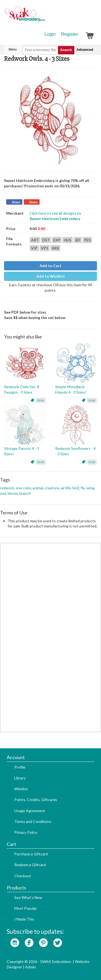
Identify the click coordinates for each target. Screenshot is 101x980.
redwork (7, 488)
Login (50, 34)
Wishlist (21, 789)
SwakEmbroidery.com (44, 16)
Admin (30, 967)
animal (38, 488)
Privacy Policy (26, 832)
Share (16, 202)
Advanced (85, 50)
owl (3, 493)
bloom (13, 493)
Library (20, 778)
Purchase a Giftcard (31, 854)
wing (90, 488)
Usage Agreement (30, 811)
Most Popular (26, 908)
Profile (20, 767)
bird (76, 488)
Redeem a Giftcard (30, 865)
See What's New (28, 897)
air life (66, 488)
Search (66, 50)
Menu (13, 49)
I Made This (24, 919)
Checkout (23, 876)
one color (23, 488)
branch (25, 493)
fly (83, 488)
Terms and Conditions (33, 821)
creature (52, 488)
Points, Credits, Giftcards (36, 800)
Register (70, 34)
